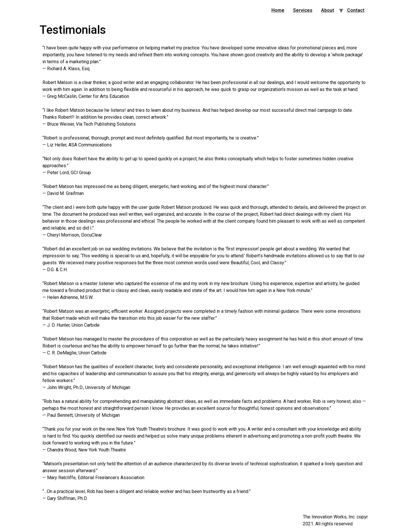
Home (278, 10)
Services (303, 10)
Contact (356, 10)
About (328, 10)
